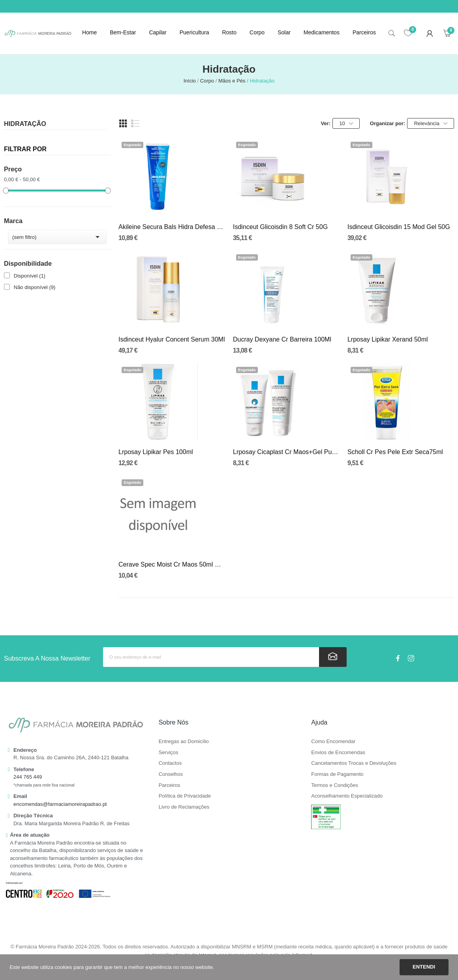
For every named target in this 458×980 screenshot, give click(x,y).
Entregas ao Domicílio (184, 742)
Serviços (169, 753)
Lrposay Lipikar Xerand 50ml (388, 339)
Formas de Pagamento (337, 774)
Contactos (170, 763)
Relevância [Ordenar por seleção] (431, 124)
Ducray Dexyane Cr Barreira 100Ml (282, 339)
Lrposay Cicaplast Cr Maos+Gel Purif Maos (286, 452)
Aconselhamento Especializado (347, 796)
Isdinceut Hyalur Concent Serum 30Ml (172, 339)
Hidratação (25, 124)
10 (346, 124)
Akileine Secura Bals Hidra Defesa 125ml (172, 227)
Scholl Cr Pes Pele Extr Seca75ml (395, 452)
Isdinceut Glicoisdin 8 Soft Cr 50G (280, 227)
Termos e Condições (335, 785)
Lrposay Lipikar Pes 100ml (156, 452)
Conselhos (171, 774)
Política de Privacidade (185, 796)
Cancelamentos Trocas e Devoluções (354, 763)
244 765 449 (28, 777)
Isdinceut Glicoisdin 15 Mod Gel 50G (399, 227)
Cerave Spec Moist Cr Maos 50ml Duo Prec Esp (172, 564)
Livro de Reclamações (184, 807)
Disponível (30, 276)
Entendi (424, 967)
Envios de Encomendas (338, 753)
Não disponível (35, 287)
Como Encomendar (333, 742)
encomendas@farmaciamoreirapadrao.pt (60, 804)
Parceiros (170, 785)
